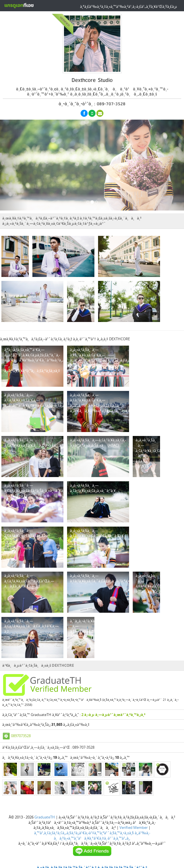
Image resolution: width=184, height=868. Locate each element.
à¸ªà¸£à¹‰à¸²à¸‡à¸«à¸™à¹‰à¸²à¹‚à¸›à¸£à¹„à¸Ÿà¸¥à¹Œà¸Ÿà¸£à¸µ (128, 6)
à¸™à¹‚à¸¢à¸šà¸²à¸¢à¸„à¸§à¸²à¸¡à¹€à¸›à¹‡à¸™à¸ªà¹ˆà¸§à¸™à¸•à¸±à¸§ (84, 833)
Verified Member (134, 827)
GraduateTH (45, 817)
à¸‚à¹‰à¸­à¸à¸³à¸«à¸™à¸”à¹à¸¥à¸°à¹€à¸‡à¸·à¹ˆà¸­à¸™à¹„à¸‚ (102, 835)
